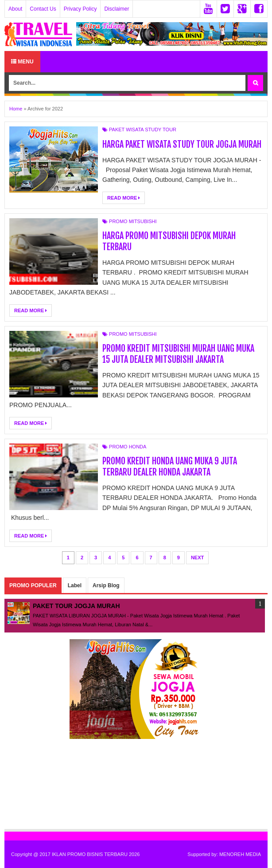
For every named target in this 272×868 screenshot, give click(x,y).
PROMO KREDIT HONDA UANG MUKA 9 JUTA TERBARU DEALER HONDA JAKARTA (170, 467)
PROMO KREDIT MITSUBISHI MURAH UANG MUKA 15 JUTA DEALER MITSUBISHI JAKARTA (179, 354)
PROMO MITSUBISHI (133, 221)
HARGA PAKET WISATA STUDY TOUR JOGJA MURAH (182, 144)
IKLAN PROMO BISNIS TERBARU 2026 (96, 854)
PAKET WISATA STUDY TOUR (143, 130)
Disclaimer (117, 9)
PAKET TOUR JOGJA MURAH (76, 606)
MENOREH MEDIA (240, 854)
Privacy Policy (80, 9)
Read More (124, 198)
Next (197, 558)
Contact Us (43, 9)
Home (16, 109)
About (15, 9)
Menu (22, 62)
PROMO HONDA (128, 447)
